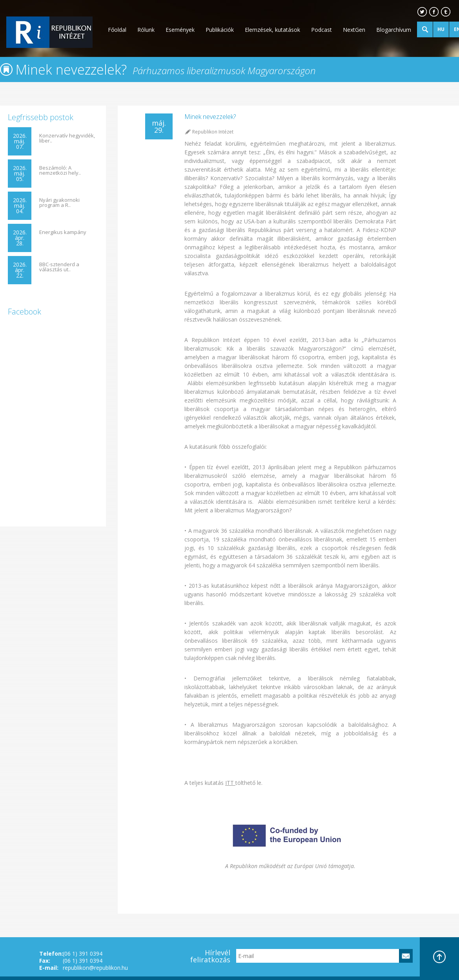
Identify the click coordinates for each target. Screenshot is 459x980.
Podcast (321, 30)
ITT (230, 783)
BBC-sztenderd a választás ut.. (59, 267)
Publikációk (220, 30)
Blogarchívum (394, 30)
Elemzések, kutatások (272, 30)
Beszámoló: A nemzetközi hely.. (60, 170)
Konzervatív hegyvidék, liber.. (67, 138)
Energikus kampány (63, 232)
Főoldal (117, 30)
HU (441, 29)
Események (180, 30)
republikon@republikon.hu (95, 968)
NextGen (354, 30)
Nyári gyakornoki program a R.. (59, 203)
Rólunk (146, 30)
